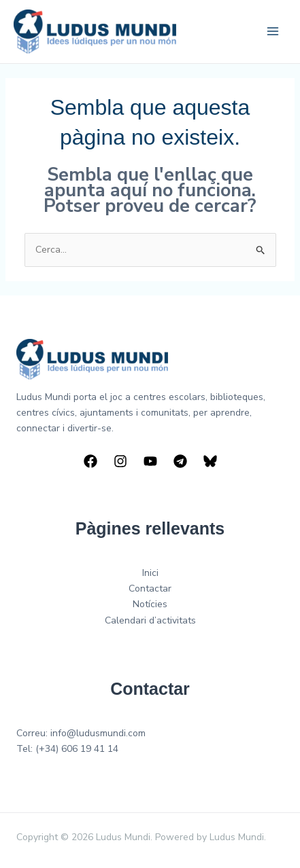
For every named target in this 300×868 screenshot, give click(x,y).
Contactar (150, 589)
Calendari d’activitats (150, 620)
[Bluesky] (210, 461)
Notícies (150, 604)
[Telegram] (180, 461)
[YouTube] (150, 461)
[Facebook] (90, 461)
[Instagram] (120, 461)
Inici (150, 573)
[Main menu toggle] (272, 32)
